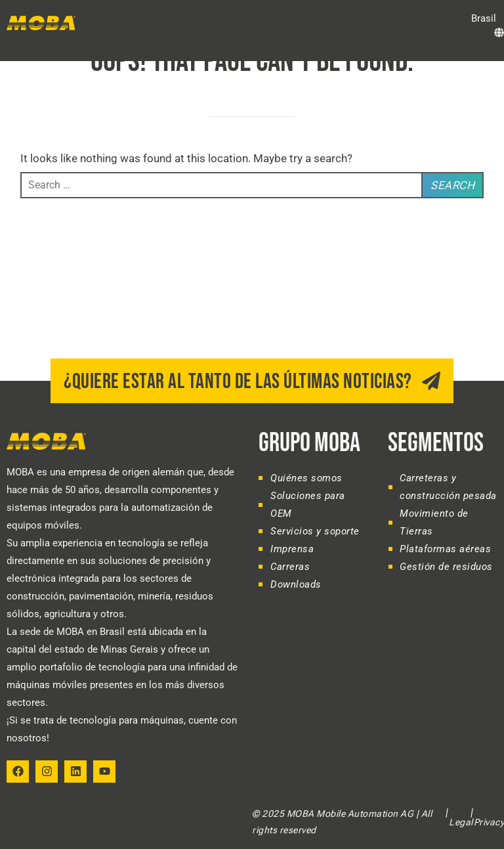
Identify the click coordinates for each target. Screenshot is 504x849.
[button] (12, 49)
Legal (461, 822)
